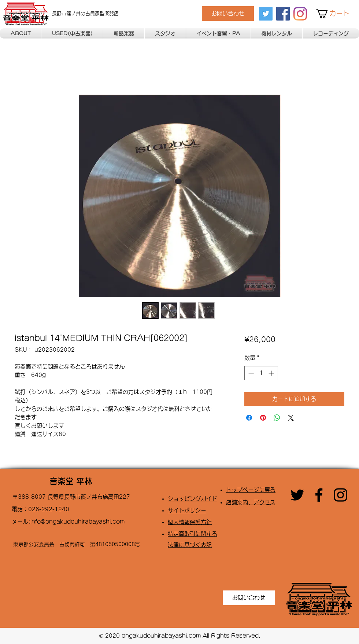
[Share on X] (291, 418)
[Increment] (272, 373)
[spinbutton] (261, 373)
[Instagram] (300, 14)
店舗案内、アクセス (251, 502)
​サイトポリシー (187, 510)
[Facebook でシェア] (249, 418)
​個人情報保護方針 (190, 522)
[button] (337, 14)
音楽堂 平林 (71, 481)
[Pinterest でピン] (263, 418)
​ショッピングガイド (193, 499)
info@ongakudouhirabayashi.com (77, 522)
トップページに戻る (251, 490)
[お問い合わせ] (228, 14)
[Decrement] (250, 373)
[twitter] (266, 14)
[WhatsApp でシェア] (277, 418)
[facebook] (283, 14)
